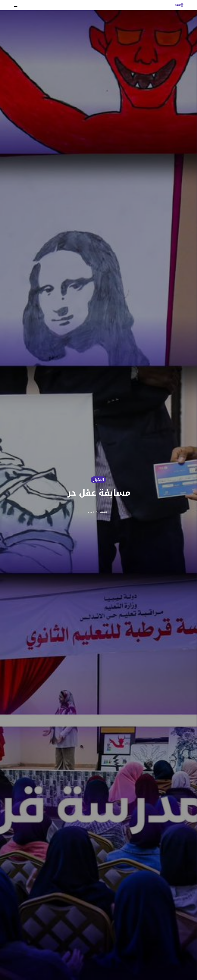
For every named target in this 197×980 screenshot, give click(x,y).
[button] (16, 5)
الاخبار (98, 480)
